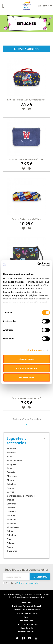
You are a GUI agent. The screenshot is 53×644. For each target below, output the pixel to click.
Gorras (10, 492)
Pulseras (11, 543)
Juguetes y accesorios (26, 441)
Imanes (10, 500)
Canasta (11, 472)
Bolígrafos (12, 464)
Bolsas (10, 468)
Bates (10, 456)
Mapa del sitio (26, 628)
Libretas (11, 507)
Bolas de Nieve (14, 460)
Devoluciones (27, 621)
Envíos (26, 617)
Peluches (11, 535)
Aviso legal (26, 602)
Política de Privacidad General (27, 606)
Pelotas (11, 531)
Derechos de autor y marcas (27, 610)
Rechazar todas (26, 377)
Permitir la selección (27, 368)
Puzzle (10, 547)
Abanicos (11, 448)
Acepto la (21, 583)
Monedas (11, 523)
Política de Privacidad (28, 583)
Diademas (12, 476)
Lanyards (11, 504)
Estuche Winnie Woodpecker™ (26, 398)
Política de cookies (26, 632)
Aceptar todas (26, 359)
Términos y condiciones (27, 613)
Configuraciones (36, 350)
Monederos (13, 527)
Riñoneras (12, 551)
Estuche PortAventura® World (26, 219)
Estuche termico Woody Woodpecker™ (27, 100)
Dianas (10, 480)
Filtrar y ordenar (26, 49)
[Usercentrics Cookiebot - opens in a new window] (38, 264)
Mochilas (11, 519)
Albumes (11, 452)
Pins (9, 539)
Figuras (10, 488)
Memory (11, 515)
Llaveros (11, 511)
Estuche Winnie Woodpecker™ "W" (27, 159)
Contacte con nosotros (27, 624)
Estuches (11, 484)
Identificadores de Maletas (21, 496)
